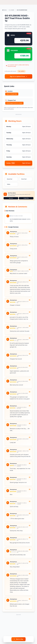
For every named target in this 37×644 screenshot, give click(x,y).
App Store (11, 198)
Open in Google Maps (12, 94)
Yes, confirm (21, 71)
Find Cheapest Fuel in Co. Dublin (14, 103)
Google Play (26, 198)
